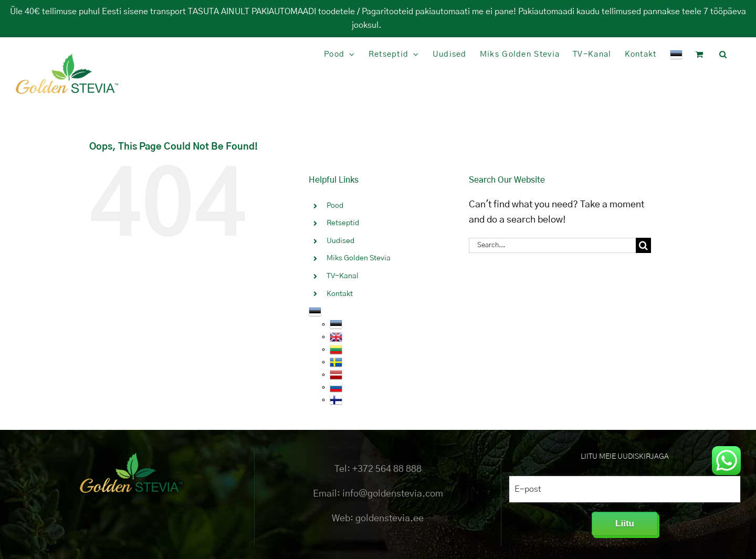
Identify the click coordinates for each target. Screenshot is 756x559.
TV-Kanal (343, 276)
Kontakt (340, 294)
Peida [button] (394, 25)
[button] (723, 54)
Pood (335, 206)
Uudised (340, 241)
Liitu (625, 524)
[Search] (643, 245)
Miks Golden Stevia (359, 258)
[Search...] (552, 245)
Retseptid (343, 223)
